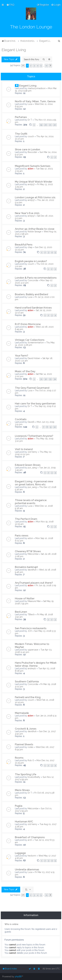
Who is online (11, 924)
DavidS (31, 422)
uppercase (33, 650)
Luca (30, 104)
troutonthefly (34, 777)
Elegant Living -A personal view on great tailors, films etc (34, 483)
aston (30, 538)
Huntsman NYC (24, 822)
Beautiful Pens (24, 245)
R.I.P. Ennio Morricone (28, 324)
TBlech (31, 614)
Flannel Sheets (24, 744)
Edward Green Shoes (28, 465)
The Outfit (21, 134)
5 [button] (41, 66)
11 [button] (46, 66)
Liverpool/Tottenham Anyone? (34, 436)
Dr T (30, 120)
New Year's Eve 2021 (27, 213)
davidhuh (32, 570)
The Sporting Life (26, 774)
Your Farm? (22, 356)
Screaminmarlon (36, 343)
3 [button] (34, 66)
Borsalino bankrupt (26, 567)
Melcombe (33, 554)
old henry (32, 452)
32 (46, 379)
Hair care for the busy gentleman (35, 403)
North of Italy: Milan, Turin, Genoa (35, 101)
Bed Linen (21, 612)
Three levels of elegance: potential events (31, 502)
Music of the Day (25, 371)
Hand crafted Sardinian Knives (33, 308)
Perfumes (21, 117)
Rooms (19, 758)
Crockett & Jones (26, 729)
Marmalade (22, 713)
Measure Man (34, 601)
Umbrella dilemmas (27, 869)
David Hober (34, 358)
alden (31, 169)
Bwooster (32, 152)
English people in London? (31, 261)
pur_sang (32, 468)
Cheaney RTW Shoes (28, 551)
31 (41, 379)
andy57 (31, 184)
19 (41, 125)
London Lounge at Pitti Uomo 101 (35, 197)
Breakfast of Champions (30, 837)
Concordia (33, 280)
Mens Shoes (22, 790)
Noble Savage (34, 232)
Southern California (27, 681)
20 (46, 125)
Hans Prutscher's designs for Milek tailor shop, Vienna (36, 664)
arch (30, 840)
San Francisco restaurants (31, 628)
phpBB (18, 977)
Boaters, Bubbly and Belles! (32, 294)
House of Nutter (25, 598)
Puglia (19, 806)
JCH (30, 631)
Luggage (20, 853)
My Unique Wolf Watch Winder (34, 182)
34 (55, 379)
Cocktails (21, 419)
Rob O (31, 760)
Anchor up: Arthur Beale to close (35, 229)
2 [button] (31, 66)
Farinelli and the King (28, 697)
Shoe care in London (28, 149)
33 (50, 379)
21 (50, 125)
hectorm (32, 856)
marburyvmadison (37, 88)
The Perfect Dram (26, 519)
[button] (23, 66)
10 (55, 427)
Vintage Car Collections (30, 340)
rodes (31, 747)
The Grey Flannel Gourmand (32, 388)
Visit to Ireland (24, 449)
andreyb (32, 668)
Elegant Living (14, 50)
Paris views (22, 536)
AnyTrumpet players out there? (34, 583)
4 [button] (38, 66)
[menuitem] (10, 5)
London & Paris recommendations (36, 278)
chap (30, 247)
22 (55, 125)
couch (31, 136)
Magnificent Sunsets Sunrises (33, 166)
